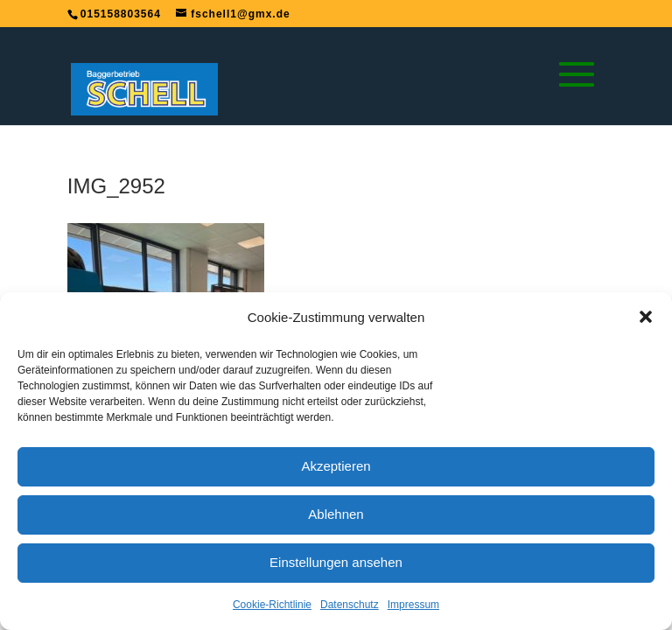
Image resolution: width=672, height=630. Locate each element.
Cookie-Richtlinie (272, 605)
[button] (646, 317)
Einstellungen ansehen (336, 562)
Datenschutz (350, 605)
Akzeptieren (336, 466)
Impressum (413, 605)
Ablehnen (336, 514)
